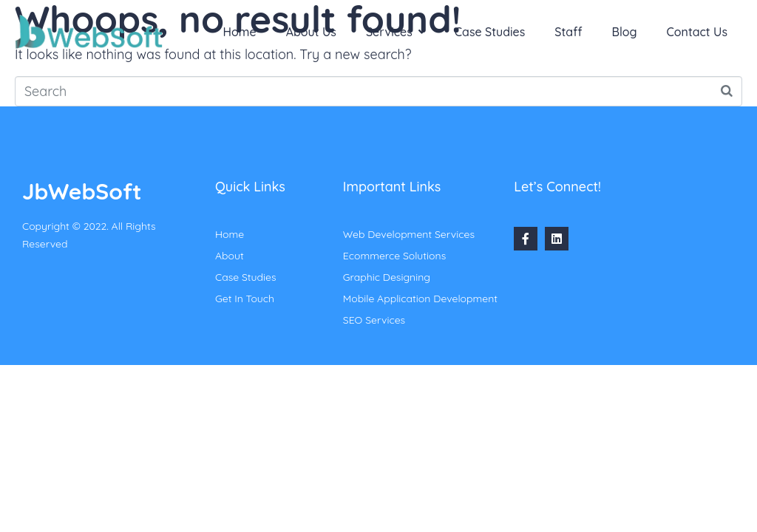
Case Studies (490, 32)
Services (396, 32)
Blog (625, 32)
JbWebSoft (82, 191)
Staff (568, 32)
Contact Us (697, 32)
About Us (311, 32)
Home (240, 32)
